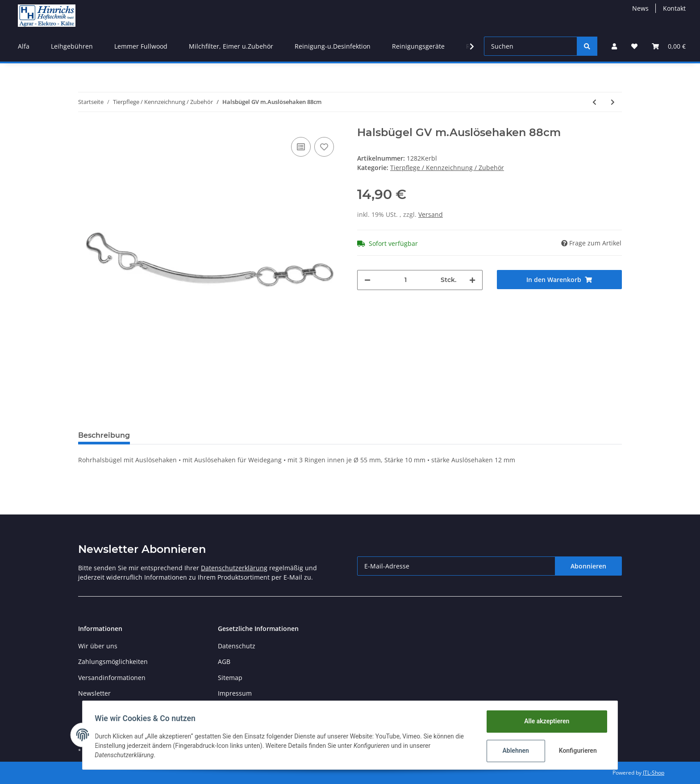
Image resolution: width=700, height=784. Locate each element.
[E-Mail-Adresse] (456, 566)
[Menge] (406, 280)
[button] (614, 46)
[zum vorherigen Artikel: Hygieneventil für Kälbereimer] (594, 102)
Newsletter (94, 693)
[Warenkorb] (669, 46)
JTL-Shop (654, 773)
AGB (224, 662)
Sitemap (230, 678)
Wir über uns (98, 646)
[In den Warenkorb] (560, 280)
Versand (431, 214)
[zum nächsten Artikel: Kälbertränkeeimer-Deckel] (613, 102)
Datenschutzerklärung (234, 568)
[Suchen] (531, 46)
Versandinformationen (112, 678)
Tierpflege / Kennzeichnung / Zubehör (447, 168)
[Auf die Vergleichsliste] (301, 147)
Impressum (235, 693)
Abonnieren (588, 566)
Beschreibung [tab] (104, 435)
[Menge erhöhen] (472, 280)
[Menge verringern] (367, 280)
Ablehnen (514, 751)
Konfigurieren (577, 751)
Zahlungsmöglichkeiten (113, 662)
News (640, 8)
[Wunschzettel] (634, 46)
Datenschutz (237, 646)
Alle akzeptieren (544, 721)
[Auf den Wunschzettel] (324, 147)
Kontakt (674, 8)
